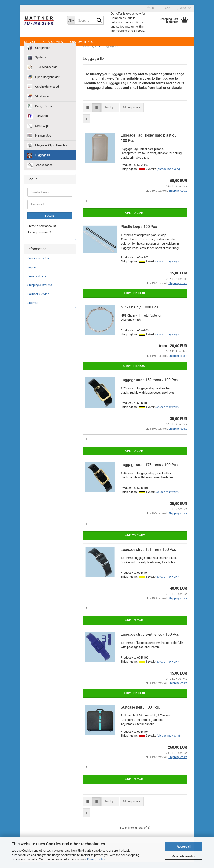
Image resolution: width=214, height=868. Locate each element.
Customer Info (82, 42)
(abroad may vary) (168, 176)
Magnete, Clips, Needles (47, 152)
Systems (37, 64)
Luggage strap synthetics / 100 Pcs (150, 641)
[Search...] (71, 20)
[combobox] (110, 114)
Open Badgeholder (43, 84)
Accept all (184, 846)
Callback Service (38, 300)
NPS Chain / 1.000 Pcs (139, 314)
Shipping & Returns (40, 292)
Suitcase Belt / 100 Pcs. (140, 714)
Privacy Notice (97, 859)
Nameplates (39, 142)
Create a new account (42, 232)
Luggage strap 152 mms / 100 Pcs (149, 387)
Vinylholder (38, 103)
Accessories (40, 172)
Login (50, 222)
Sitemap (33, 310)
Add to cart (135, 219)
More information (184, 856)
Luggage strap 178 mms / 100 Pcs (149, 471)
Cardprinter (38, 55)
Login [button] (166, 8)
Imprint (32, 274)
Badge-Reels (40, 113)
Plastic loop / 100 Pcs (139, 233)
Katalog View (53, 42)
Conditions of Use (39, 265)
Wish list (184, 8)
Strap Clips (38, 133)
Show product (135, 300)
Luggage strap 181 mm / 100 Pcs (148, 556)
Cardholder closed (43, 94)
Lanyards (38, 123)
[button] (151, 8)
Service (30, 42)
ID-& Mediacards (42, 74)
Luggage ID (39, 162)
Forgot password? (39, 239)
